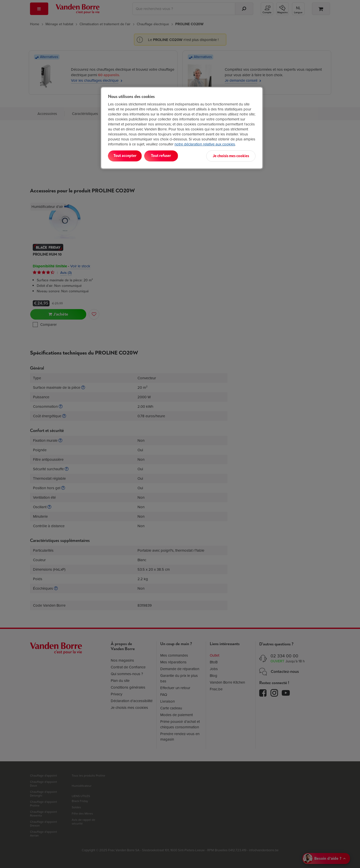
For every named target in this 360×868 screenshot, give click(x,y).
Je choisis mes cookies (231, 156)
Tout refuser (172, 156)
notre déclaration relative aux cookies (205, 144)
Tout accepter (129, 156)
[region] (182, 128)
